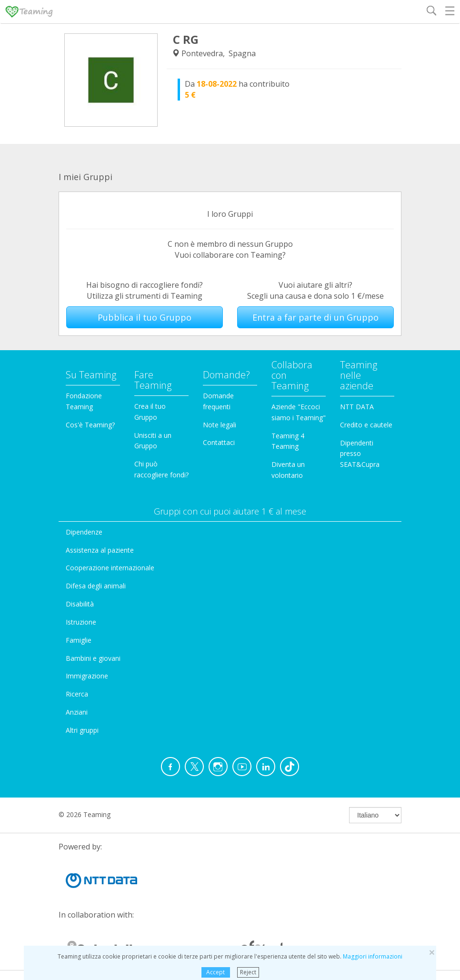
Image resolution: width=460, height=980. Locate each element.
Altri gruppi (82, 730)
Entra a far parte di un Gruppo (315, 317)
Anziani (77, 712)
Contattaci (219, 442)
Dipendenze (84, 532)
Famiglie (79, 640)
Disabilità (80, 604)
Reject (248, 972)
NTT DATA (357, 407)
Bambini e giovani (93, 658)
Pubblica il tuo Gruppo (145, 317)
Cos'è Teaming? (90, 425)
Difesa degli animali (96, 586)
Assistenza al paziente (100, 550)
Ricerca (77, 694)
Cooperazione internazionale (110, 568)
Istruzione (81, 622)
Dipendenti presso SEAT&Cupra (360, 454)
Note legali (220, 425)
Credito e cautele (366, 425)
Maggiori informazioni (373, 956)
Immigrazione (87, 676)
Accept (215, 972)
